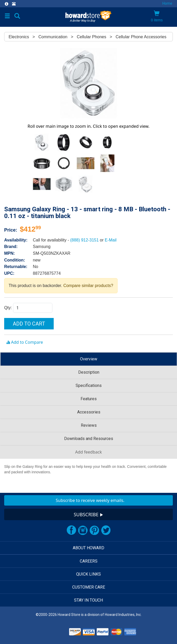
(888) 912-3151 (85, 240)
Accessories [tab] (89, 412)
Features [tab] (89, 399)
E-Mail (111, 240)
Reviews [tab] (89, 425)
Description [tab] (89, 372)
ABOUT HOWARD (88, 548)
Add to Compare (25, 342)
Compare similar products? (88, 286)
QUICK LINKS (88, 574)
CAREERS (89, 561)
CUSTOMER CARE (89, 587)
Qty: (9, 308)
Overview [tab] (89, 359)
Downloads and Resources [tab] (89, 439)
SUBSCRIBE (89, 514)
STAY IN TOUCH (88, 600)
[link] (54, 631)
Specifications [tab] (89, 385)
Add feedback (88, 452)
